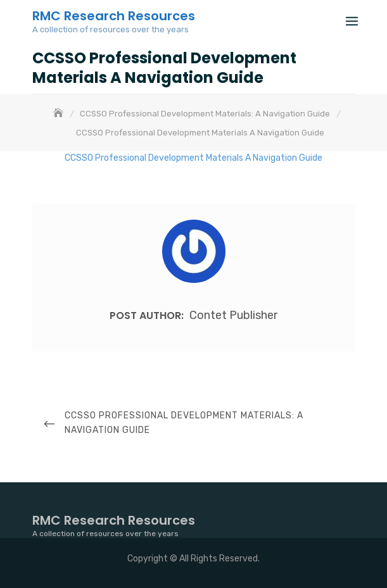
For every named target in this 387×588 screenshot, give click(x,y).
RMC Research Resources (114, 16)
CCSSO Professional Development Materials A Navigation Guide (193, 158)
